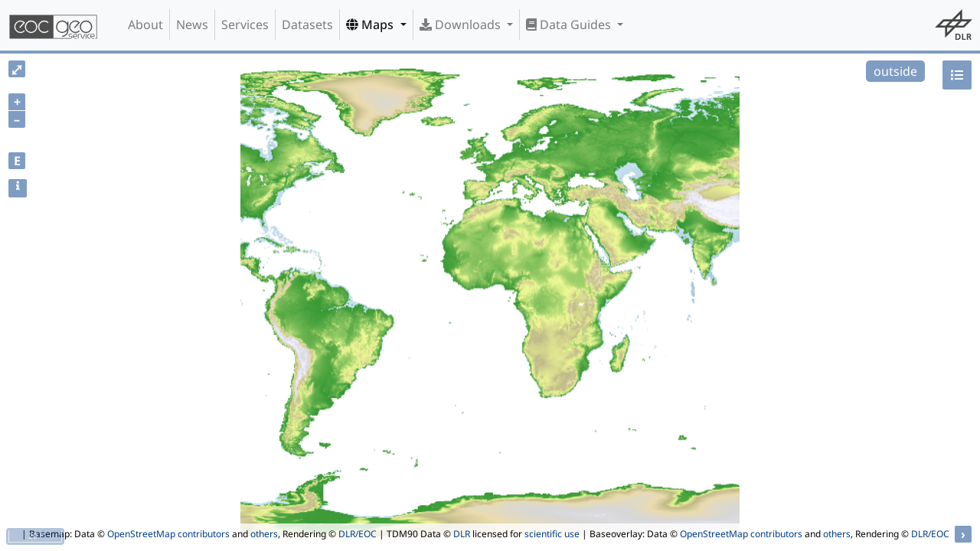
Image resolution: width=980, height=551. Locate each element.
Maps (371, 24)
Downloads (462, 24)
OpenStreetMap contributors (168, 534)
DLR (462, 534)
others (264, 534)
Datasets (307, 24)
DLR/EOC (358, 534)
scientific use (552, 534)
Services (245, 24)
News (192, 24)
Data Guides (570, 24)
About (145, 24)
